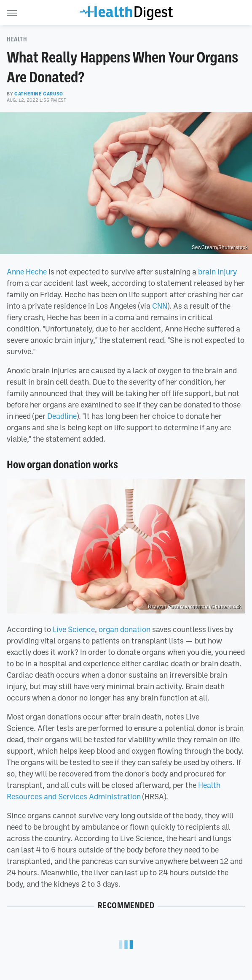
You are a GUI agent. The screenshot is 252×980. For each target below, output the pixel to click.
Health (17, 39)
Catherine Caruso (39, 94)
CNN (160, 306)
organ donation (125, 629)
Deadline (62, 416)
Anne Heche (27, 271)
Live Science (74, 629)
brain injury (217, 271)
